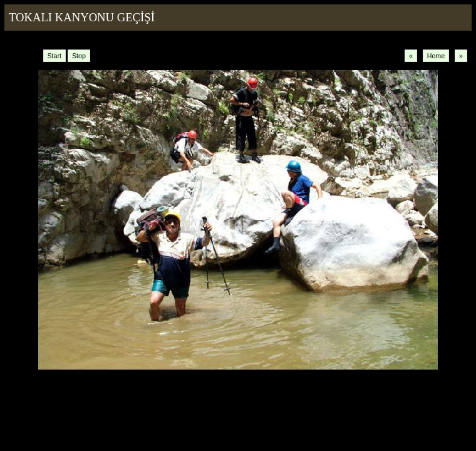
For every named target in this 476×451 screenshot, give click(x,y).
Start (55, 56)
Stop (79, 56)
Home (436, 56)
